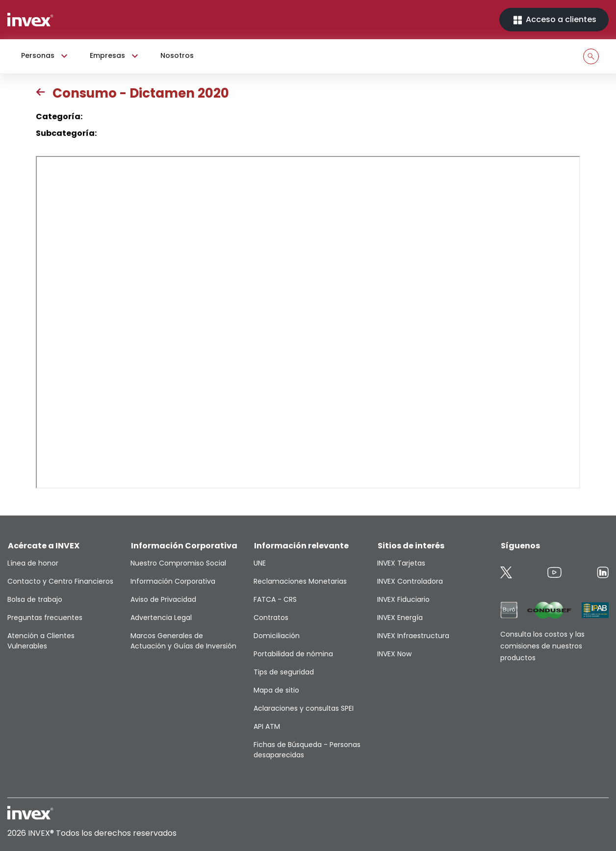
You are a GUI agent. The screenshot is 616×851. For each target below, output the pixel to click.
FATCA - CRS (275, 599)
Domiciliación (277, 636)
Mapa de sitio (276, 690)
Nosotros (177, 55)
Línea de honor (33, 563)
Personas (46, 56)
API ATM (267, 726)
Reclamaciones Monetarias (300, 581)
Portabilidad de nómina (293, 654)
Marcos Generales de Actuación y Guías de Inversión (183, 641)
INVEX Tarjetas (401, 563)
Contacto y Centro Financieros (60, 581)
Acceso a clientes (554, 20)
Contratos (271, 618)
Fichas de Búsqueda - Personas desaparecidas (307, 750)
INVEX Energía (400, 618)
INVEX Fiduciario (403, 599)
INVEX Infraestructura (413, 636)
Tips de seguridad (284, 672)
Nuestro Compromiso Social (178, 563)
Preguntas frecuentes (45, 618)
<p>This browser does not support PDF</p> (308, 322)
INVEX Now (394, 654)
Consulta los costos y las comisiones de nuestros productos (542, 646)
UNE (260, 563)
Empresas (115, 56)
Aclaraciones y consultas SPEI (304, 708)
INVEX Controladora (410, 581)
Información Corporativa (173, 581)
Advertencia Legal (161, 618)
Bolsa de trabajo (35, 599)
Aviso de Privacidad (163, 599)
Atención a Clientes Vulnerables (41, 641)
